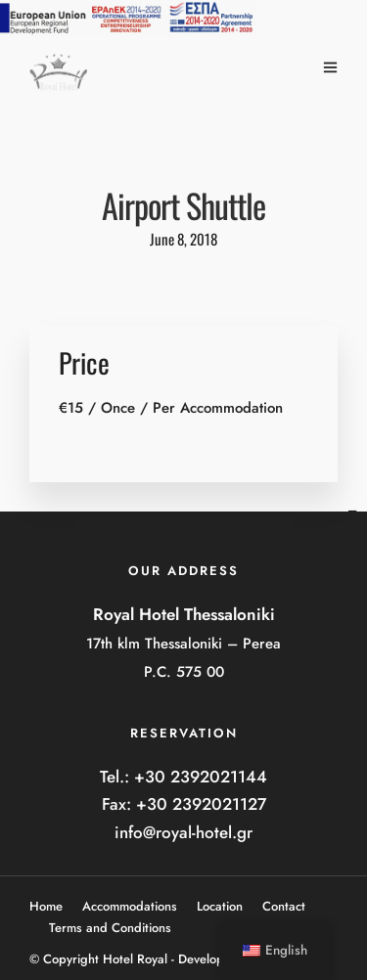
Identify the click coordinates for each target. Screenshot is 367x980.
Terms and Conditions (110, 928)
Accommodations (130, 906)
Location (220, 906)
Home (46, 906)
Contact (284, 906)
